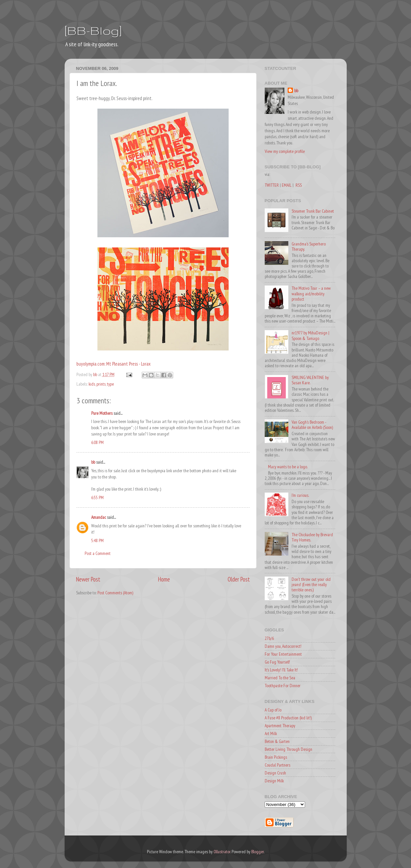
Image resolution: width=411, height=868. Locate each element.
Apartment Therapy (280, 726)
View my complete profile (285, 151)
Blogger (257, 852)
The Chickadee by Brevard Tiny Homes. (312, 537)
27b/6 (269, 638)
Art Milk (271, 733)
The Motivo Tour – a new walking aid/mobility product (311, 293)
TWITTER (272, 185)
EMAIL (287, 185)
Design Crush (275, 773)
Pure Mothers (102, 413)
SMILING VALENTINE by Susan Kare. (310, 380)
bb (93, 462)
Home (164, 579)
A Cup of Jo (273, 710)
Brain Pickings (276, 757)
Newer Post (88, 579)
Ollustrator (222, 852)
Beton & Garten (277, 741)
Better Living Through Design (288, 749)
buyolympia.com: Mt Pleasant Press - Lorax (113, 364)
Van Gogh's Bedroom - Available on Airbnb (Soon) (312, 425)
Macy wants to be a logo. (288, 467)
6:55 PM (97, 498)
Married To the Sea (280, 678)
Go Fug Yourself (277, 662)
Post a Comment (98, 553)
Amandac (99, 517)
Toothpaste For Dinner (283, 686)
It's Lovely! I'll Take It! (281, 670)
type (110, 384)
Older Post (239, 579)
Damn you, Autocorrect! (283, 646)
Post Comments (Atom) (115, 593)
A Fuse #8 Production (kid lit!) (288, 718)
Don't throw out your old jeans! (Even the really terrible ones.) (311, 584)
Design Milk (274, 781)
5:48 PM (97, 540)
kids (92, 384)
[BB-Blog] (93, 30)
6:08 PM (97, 442)
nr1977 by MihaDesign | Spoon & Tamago (310, 335)
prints (101, 384)
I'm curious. (300, 495)
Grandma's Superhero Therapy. (309, 246)
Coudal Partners (277, 765)
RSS (299, 185)
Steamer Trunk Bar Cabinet (313, 211)
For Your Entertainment (283, 654)
